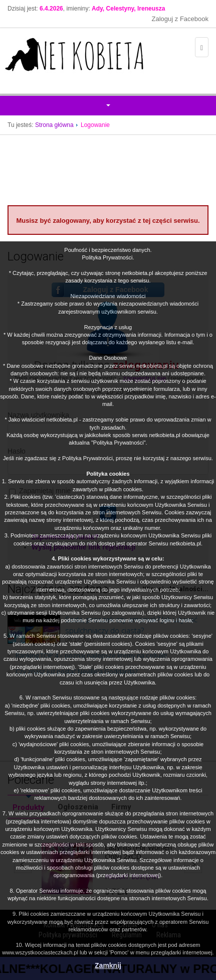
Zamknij (108, 965)
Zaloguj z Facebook (180, 19)
